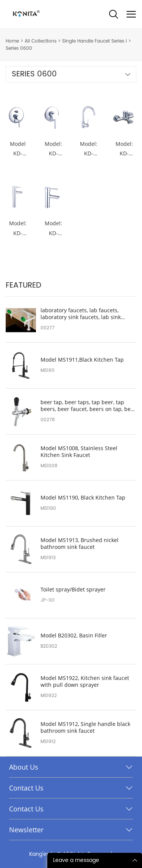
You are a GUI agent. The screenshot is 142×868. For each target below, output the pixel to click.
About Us (24, 767)
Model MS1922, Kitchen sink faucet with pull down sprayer (85, 681)
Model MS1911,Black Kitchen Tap (82, 360)
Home (12, 41)
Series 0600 (19, 48)
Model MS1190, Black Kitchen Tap (83, 498)
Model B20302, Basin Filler (74, 636)
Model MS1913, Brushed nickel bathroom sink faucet (80, 544)
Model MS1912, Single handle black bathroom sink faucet (85, 727)
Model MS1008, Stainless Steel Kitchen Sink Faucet (79, 452)
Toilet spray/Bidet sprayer (73, 590)
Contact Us (26, 788)
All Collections (41, 41)
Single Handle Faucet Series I (94, 41)
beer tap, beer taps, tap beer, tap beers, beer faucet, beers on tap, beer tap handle (88, 406)
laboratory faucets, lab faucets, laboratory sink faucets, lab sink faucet (81, 314)
